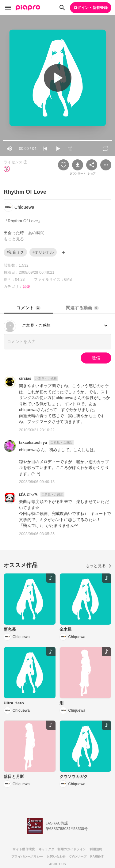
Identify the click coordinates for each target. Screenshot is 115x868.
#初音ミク (15, 252)
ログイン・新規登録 (91, 8)
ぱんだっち (29, 494)
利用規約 (96, 849)
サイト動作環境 (24, 849)
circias (25, 379)
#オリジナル (43, 252)
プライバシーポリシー (27, 857)
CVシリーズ (78, 857)
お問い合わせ (56, 857)
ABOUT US (57, 864)
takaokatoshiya (33, 443)
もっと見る (98, 566)
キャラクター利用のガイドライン (62, 849)
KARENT (97, 857)
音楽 (27, 287)
